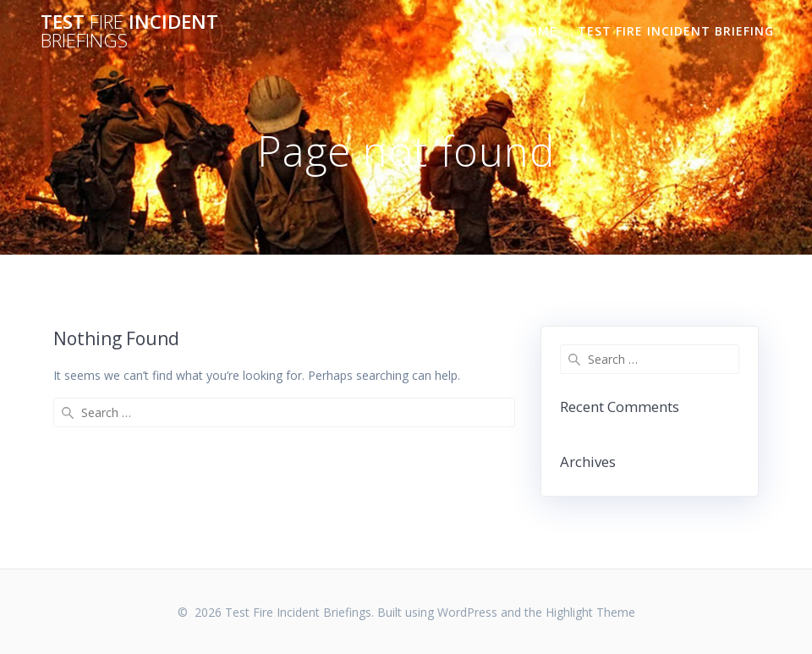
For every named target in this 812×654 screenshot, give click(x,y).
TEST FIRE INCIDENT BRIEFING (676, 31)
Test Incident (129, 32)
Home (538, 31)
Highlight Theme (590, 612)
